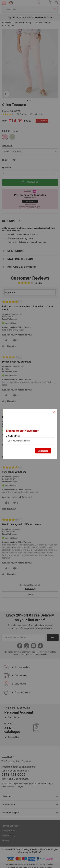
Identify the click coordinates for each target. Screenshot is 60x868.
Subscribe (43, 451)
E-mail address (13, 436)
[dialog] (30, 434)
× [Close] (54, 412)
